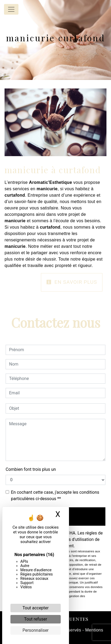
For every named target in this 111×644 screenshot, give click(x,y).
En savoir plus (72, 282)
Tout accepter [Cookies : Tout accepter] (36, 608)
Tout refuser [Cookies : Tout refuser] (36, 619)
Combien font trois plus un (31, 469)
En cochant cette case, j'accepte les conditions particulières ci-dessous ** (55, 495)
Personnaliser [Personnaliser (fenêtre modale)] (36, 630)
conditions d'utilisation (72, 539)
